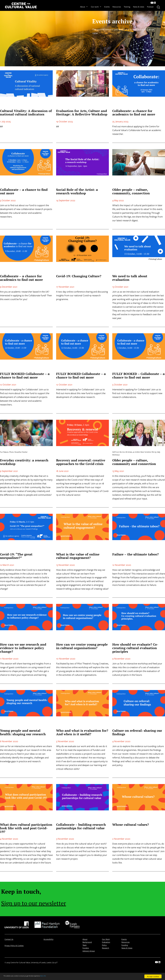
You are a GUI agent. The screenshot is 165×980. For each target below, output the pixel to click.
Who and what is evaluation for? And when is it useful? (82, 732)
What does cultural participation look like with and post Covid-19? (26, 828)
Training (127, 7)
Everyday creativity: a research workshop (24, 462)
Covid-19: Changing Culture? (79, 276)
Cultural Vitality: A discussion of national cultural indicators (26, 113)
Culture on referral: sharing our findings (137, 732)
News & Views (127, 948)
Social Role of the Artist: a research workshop (77, 191)
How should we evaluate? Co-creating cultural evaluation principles (135, 648)
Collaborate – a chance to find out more (24, 191)
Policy (104, 945)
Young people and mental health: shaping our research (23, 732)
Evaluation (106, 942)
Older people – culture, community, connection (131, 191)
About (84, 7)
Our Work (106, 939)
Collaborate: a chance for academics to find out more (134, 113)
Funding (125, 945)
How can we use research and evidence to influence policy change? (23, 648)
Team (85, 945)
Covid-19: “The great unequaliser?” (16, 556)
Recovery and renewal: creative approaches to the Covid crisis (81, 462)
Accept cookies (153, 976)
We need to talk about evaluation (130, 278)
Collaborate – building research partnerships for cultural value (81, 826)
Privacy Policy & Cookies (14, 945)
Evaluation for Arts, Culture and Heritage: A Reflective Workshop (82, 113)
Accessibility (48, 939)
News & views (139, 7)
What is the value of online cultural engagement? (78, 556)
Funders (86, 948)
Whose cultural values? (131, 825)
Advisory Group (89, 951)
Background (87, 942)
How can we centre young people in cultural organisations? (82, 646)
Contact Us (9, 939)
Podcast (150, 7)
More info (58, 977)
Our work (96, 7)
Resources (117, 7)
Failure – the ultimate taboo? (135, 554)
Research (106, 948)
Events (107, 7)
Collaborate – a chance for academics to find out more (21, 278)
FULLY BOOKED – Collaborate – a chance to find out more (138, 376)
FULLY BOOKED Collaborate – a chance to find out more (25, 376)
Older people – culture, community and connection (134, 462)
